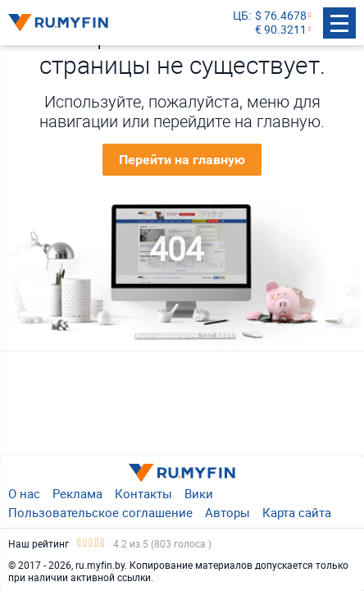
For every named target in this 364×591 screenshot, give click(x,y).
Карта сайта (297, 512)
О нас (24, 493)
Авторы (227, 512)
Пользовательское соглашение (100, 512)
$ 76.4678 (281, 16)
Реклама (77, 493)
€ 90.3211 (281, 30)
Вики (199, 493)
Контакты (143, 493)
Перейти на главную (182, 160)
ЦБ (241, 16)
